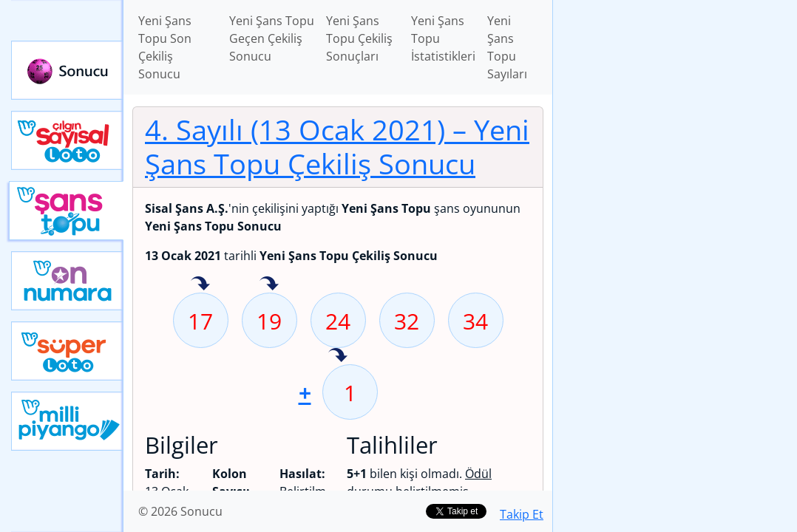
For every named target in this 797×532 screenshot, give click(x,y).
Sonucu (67, 70)
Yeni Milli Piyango (67, 421)
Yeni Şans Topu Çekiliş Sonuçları (359, 38)
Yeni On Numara (67, 281)
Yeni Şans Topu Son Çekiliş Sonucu (165, 47)
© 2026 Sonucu (180, 511)
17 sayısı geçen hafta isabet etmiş (200, 284)
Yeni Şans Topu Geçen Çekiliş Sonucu (272, 38)
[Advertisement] (675, 104)
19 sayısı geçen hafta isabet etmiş (269, 284)
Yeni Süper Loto (67, 351)
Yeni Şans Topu (66, 211)
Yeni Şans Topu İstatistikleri (443, 38)
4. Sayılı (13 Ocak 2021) (337, 146)
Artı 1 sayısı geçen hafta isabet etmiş (338, 356)
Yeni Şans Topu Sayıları (507, 47)
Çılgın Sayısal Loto (67, 140)
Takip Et (522, 514)
